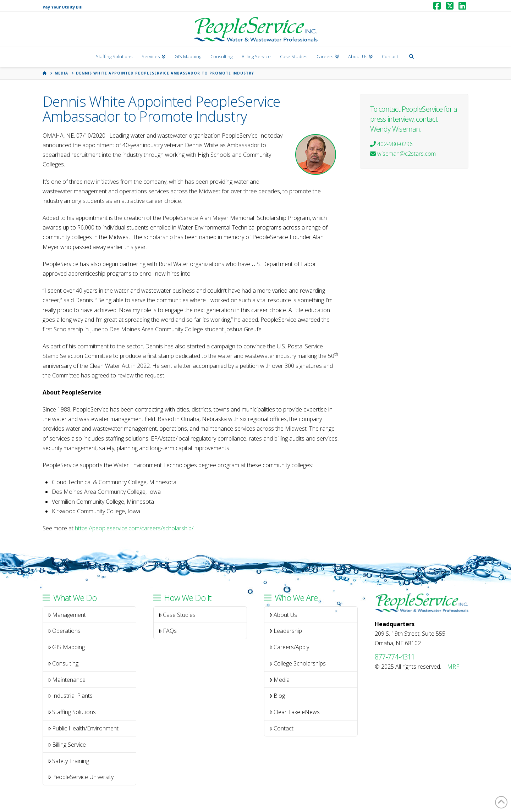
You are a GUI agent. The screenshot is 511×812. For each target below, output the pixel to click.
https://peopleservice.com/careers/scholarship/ (134, 528)
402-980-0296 (391, 144)
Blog (277, 696)
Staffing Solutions (72, 712)
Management (67, 615)
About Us (283, 615)
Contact (282, 728)
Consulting (63, 663)
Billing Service (67, 745)
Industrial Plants (70, 696)
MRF (453, 667)
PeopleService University (81, 777)
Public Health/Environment (83, 728)
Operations (64, 631)
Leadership (286, 631)
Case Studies (177, 615)
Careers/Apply (289, 647)
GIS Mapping (67, 647)
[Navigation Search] (411, 57)
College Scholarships (298, 663)
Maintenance (67, 680)
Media (280, 680)
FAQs (168, 631)
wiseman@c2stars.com (403, 154)
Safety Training (69, 761)
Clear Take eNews (295, 712)
